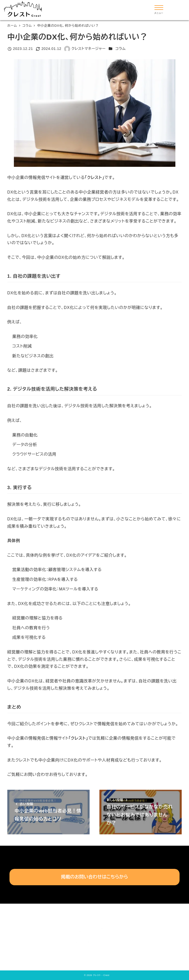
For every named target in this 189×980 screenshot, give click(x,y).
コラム (120, 49)
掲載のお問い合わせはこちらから (95, 877)
